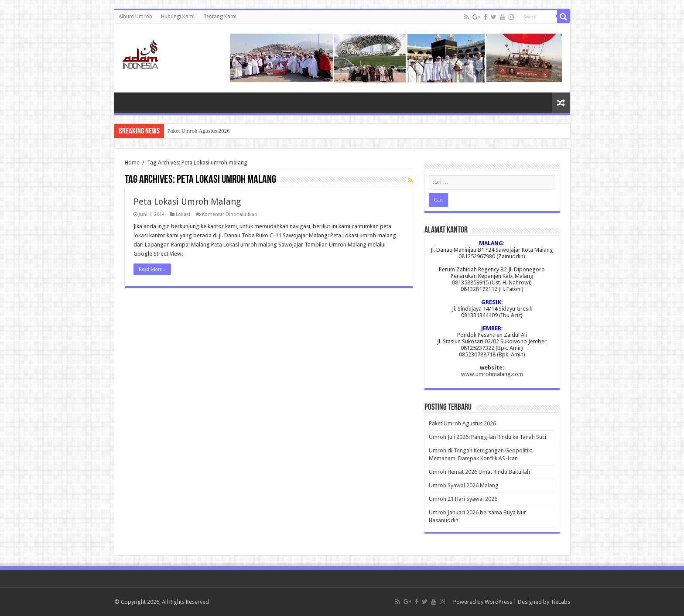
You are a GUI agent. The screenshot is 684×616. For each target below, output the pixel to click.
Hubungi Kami (178, 17)
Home (132, 163)
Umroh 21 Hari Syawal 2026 (463, 499)
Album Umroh (135, 17)
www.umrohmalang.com (492, 374)
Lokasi (183, 214)
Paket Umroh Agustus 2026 (199, 131)
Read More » (152, 269)
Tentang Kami (220, 17)
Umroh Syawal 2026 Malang (464, 485)
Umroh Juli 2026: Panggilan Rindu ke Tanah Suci (487, 437)
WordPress (498, 602)
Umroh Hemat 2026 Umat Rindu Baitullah (479, 472)
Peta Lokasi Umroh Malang (187, 202)
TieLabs (560, 602)
